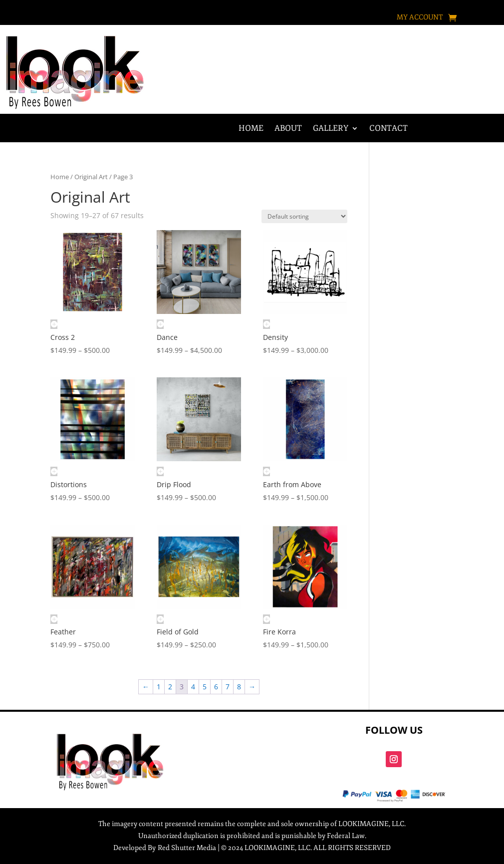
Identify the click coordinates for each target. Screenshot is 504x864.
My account (420, 18)
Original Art (91, 177)
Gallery (331, 129)
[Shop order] (304, 216)
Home (251, 129)
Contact (388, 129)
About (288, 129)
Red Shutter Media (187, 848)
